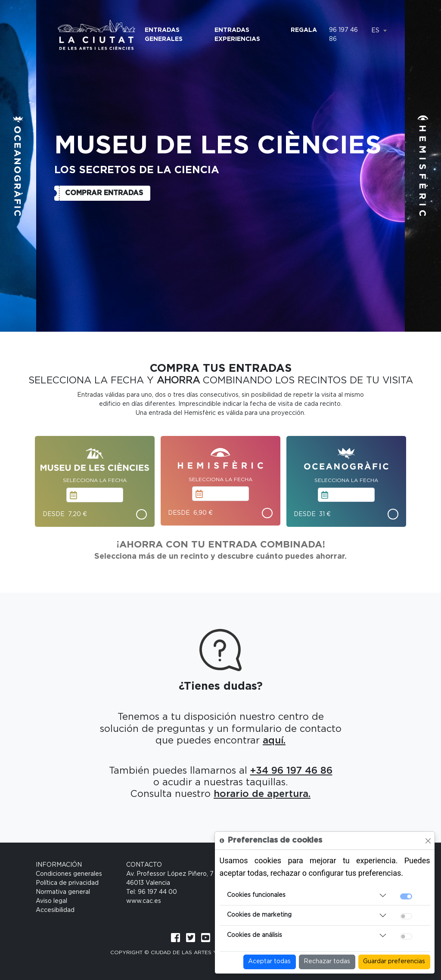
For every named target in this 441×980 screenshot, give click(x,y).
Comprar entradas (104, 193)
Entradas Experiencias (237, 35)
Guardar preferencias (394, 961)
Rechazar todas (327, 961)
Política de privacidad (67, 883)
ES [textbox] (375, 31)
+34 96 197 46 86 (291, 771)
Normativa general (63, 892)
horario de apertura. (262, 794)
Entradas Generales (164, 35)
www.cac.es (144, 901)
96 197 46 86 (343, 35)
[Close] (428, 841)
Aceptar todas (269, 961)
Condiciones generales (69, 874)
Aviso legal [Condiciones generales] (51, 901)
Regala (304, 30)
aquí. (274, 740)
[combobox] (379, 31)
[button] (18, 166)
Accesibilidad (55, 910)
